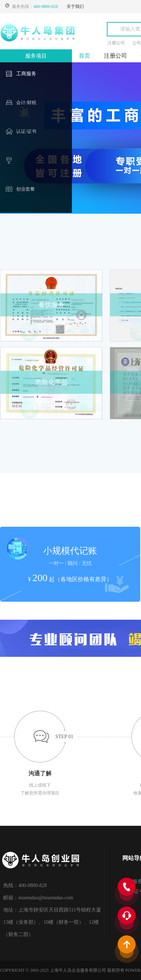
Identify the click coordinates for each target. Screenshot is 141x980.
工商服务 (26, 74)
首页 (85, 56)
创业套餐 (26, 189)
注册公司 (115, 56)
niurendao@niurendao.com (46, 898)
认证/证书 (26, 131)
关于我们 (75, 6)
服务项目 (36, 56)
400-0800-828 (46, 6)
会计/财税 (26, 103)
